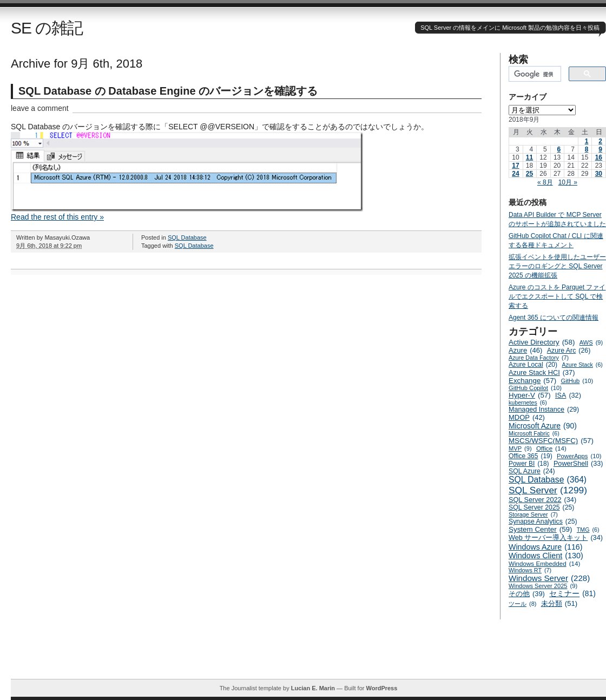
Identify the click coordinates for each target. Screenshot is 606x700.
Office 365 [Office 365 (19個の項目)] (531, 456)
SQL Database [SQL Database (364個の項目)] (548, 480)
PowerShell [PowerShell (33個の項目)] (578, 464)
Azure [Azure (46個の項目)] (525, 350)
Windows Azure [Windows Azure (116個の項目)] (546, 547)
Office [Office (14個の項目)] (551, 448)
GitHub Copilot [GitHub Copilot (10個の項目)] (535, 388)
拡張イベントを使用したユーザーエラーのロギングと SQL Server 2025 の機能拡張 (557, 266)
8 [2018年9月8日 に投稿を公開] (587, 149)
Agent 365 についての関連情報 (554, 318)
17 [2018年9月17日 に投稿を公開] (515, 166)
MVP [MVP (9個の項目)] (520, 448)
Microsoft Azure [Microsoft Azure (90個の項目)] (543, 426)
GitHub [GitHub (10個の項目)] (577, 381)
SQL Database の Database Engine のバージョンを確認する (168, 91)
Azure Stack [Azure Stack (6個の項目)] (582, 365)
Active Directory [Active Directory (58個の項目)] (542, 342)
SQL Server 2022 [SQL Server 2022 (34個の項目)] (542, 500)
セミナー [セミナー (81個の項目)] (572, 594)
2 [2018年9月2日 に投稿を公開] (600, 141)
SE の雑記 (47, 28)
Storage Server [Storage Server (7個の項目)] (533, 514)
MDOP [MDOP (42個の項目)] (527, 417)
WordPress (381, 688)
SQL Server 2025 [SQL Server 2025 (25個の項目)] (541, 507)
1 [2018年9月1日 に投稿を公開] (587, 141)
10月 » (568, 182)
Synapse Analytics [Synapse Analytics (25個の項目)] (543, 521)
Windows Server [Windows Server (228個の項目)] (549, 578)
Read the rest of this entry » (57, 217)
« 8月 (545, 182)
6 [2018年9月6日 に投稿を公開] (559, 149)
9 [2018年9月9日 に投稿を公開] (600, 149)
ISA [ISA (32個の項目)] (568, 395)
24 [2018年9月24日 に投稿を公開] (515, 174)
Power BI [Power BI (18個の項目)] (529, 464)
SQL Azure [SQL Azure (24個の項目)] (532, 471)
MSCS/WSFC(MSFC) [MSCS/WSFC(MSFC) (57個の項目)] (551, 441)
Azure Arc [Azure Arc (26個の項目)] (569, 351)
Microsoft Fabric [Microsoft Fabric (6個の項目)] (534, 433)
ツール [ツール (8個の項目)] (522, 604)
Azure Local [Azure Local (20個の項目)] (533, 365)
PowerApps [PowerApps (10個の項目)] (579, 456)
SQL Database (187, 237)
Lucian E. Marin (313, 688)
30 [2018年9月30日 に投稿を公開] (599, 174)
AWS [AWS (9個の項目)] (591, 342)
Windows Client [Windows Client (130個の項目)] (546, 556)
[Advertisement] (308, 655)
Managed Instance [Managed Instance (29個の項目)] (544, 410)
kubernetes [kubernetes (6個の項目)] (528, 402)
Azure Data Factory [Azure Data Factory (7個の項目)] (539, 358)
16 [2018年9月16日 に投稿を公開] (599, 157)
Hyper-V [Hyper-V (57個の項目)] (530, 395)
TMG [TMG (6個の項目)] (588, 530)
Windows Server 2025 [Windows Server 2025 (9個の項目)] (543, 586)
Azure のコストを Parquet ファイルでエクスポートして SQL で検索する (557, 296)
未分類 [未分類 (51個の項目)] (559, 603)
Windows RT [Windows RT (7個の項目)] (530, 570)
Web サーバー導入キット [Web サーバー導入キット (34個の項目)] (556, 538)
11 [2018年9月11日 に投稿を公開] (529, 157)
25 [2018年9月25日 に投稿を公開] (529, 174)
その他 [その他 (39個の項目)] (527, 594)
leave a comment (40, 108)
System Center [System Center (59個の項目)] (541, 529)
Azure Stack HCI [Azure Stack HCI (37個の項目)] (542, 372)
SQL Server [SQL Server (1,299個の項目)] (548, 490)
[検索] (534, 74)
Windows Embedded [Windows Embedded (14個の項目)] (544, 563)
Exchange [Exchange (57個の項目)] (532, 381)
